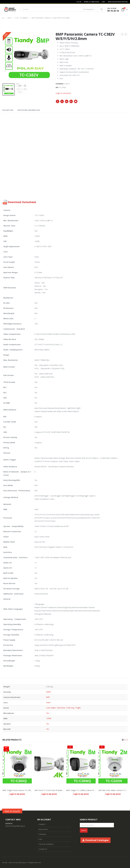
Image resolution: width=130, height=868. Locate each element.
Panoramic (61, 708)
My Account (43, 829)
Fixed (48, 702)
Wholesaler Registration (118, 2)
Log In (79, 2)
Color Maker (51, 708)
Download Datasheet (22, 202)
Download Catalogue (95, 840)
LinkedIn (67, 101)
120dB (49, 718)
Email (76, 101)
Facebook (58, 101)
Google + (71, 101)
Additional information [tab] (29, 110)
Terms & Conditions (91, 2)
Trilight (78, 708)
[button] (123, 740)
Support (42, 824)
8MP (48, 697)
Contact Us (43, 849)
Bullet (48, 692)
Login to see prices (63, 93)
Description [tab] (8, 110)
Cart (104, 2)
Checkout (43, 834)
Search (84, 830)
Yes (48, 713)
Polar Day (70, 708)
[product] (17, 766)
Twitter (62, 101)
